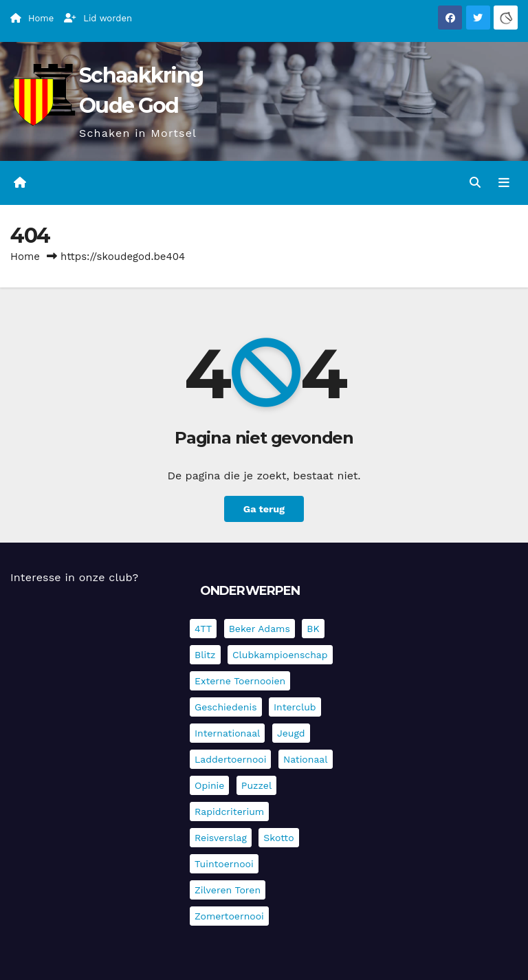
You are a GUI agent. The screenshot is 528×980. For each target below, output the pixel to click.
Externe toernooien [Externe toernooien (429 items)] (240, 681)
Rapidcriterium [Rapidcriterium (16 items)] (229, 812)
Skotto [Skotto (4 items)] (278, 838)
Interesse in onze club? (74, 577)
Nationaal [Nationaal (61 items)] (306, 759)
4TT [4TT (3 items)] (203, 629)
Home (25, 257)
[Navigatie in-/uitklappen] (504, 183)
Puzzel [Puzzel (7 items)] (256, 785)
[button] (475, 183)
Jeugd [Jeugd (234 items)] (291, 733)
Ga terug (264, 509)
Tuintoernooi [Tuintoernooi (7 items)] (224, 864)
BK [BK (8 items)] (313, 629)
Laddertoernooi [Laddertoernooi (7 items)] (230, 759)
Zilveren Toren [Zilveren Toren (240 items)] (228, 890)
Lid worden (98, 18)
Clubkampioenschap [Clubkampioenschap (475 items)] (280, 655)
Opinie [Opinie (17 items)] (209, 785)
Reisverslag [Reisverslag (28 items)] (221, 838)
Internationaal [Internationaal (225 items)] (227, 733)
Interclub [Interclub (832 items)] (295, 707)
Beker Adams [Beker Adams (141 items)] (260, 629)
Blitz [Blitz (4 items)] (205, 655)
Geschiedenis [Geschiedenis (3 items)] (226, 707)
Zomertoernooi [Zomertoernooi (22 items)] (229, 916)
